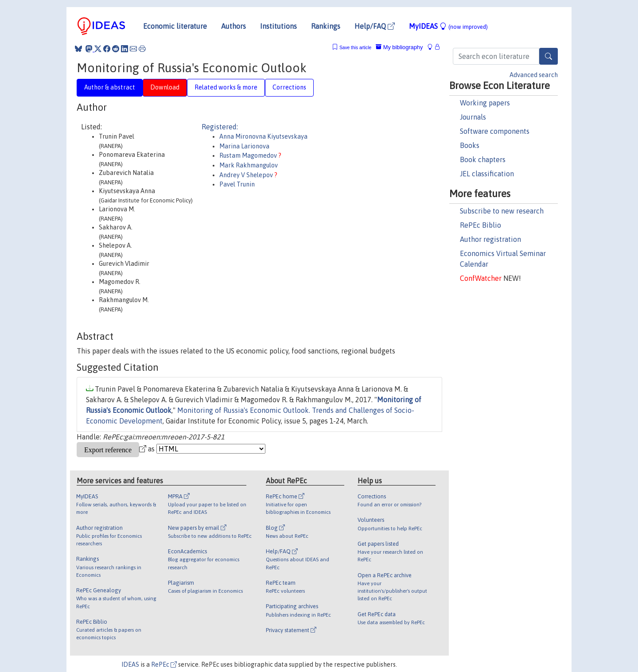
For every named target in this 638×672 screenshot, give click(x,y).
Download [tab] (165, 87)
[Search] (549, 56)
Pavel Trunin (237, 184)
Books (470, 145)
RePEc (164, 664)
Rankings (326, 26)
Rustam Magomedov (249, 155)
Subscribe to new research (502, 211)
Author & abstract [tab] (110, 87)
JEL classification (487, 174)
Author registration (490, 239)
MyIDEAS (448, 26)
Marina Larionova (244, 146)
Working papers (485, 103)
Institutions (278, 26)
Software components (495, 131)
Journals (473, 117)
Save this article (355, 48)
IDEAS (130, 664)
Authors (233, 26)
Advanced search (534, 75)
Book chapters (483, 159)
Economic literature (175, 26)
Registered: (220, 127)
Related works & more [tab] (226, 87)
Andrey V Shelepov (247, 175)
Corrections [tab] (289, 87)
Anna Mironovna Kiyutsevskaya (263, 136)
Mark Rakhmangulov (249, 165)
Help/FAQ (375, 26)
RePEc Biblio (480, 225)
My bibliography (399, 47)
